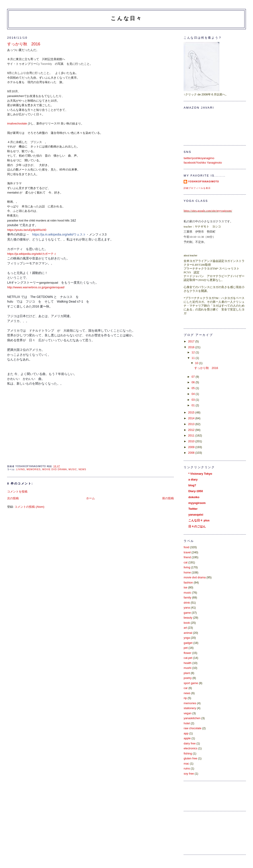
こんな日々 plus (199, 520)
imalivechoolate (17, 123)
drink (187, 603)
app (186, 733)
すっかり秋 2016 (24, 44)
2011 (192, 435)
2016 (192, 347)
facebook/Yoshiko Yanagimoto (203, 163)
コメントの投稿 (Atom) (29, 507)
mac (186, 764)
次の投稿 (13, 498)
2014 (192, 418)
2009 (192, 447)
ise (185, 587)
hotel (187, 723)
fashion (188, 583)
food (186, 547)
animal (188, 633)
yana (187, 608)
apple (187, 738)
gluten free (190, 758)
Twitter (193, 509)
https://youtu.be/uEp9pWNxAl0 (27, 230)
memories (34, 469)
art (185, 628)
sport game (191, 683)
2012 (192, 430)
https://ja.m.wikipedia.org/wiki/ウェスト (59, 234)
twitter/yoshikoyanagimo (199, 158)
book (187, 623)
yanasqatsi (196, 515)
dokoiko (194, 497)
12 (194, 352)
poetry (188, 678)
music (73, 469)
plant (187, 673)
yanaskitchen (192, 718)
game (187, 613)
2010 (192, 441)
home (187, 572)
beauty (188, 618)
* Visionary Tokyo (200, 474)
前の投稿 (168, 498)
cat (186, 562)
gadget (188, 643)
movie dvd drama (54, 469)
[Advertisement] (204, 832)
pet (186, 648)
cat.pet (188, 658)
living (21, 469)
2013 (192, 424)
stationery (190, 708)
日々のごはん (197, 526)
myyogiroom (197, 503)
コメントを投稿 (17, 492)
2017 (192, 341)
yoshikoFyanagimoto (203, 182)
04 (194, 394)
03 (194, 400)
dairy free (190, 743)
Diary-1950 (196, 491)
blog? (192, 485)
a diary (193, 479)
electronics (190, 748)
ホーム (90, 498)
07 (194, 377)
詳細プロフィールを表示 (197, 188)
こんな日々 (126, 18)
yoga (187, 638)
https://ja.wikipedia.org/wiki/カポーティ (32, 254)
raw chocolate (192, 728)
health (188, 663)
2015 (192, 412)
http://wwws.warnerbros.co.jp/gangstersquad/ (36, 287)
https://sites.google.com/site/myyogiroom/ (208, 211)
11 (194, 358)
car (186, 688)
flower (187, 653)
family (187, 597)
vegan (188, 713)
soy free (189, 774)
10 (197, 363)
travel (187, 552)
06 (194, 382)
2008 (192, 453)
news (82, 469)
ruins (187, 768)
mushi (187, 668)
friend (187, 557)
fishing (188, 753)
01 (194, 405)
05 (194, 388)
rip (185, 698)
